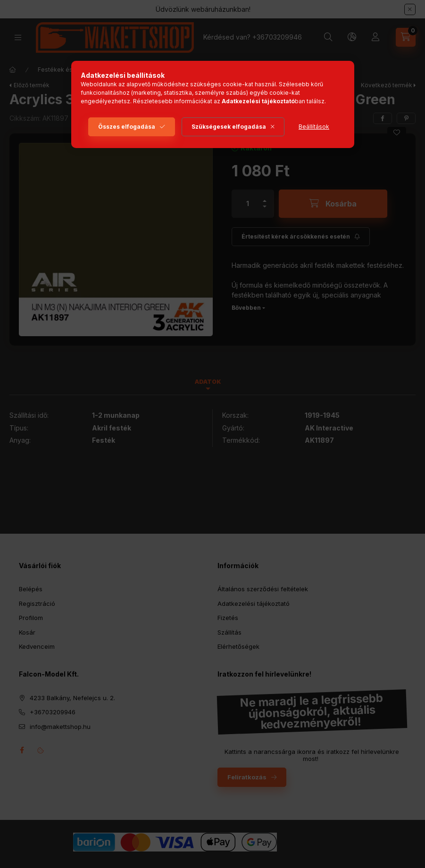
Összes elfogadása (127, 127)
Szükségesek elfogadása (229, 127)
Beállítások (314, 127)
